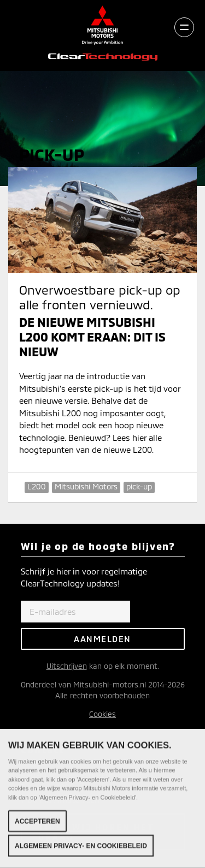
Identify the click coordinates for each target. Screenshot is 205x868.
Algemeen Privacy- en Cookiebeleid (81, 846)
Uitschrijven (67, 666)
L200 (37, 486)
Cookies (102, 714)
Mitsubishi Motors (86, 486)
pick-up (139, 486)
